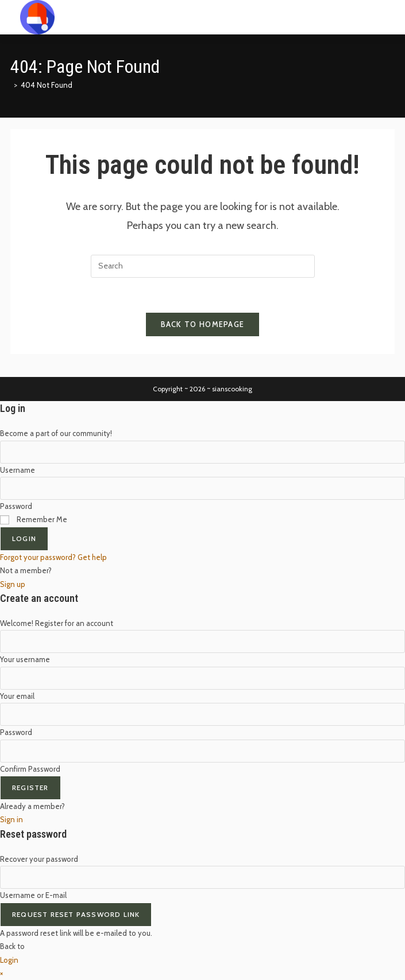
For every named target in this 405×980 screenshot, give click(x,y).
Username (18, 470)
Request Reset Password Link (76, 914)
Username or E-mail (33, 895)
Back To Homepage (203, 324)
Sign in (11, 819)
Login (24, 538)
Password (16, 506)
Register (30, 787)
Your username (25, 659)
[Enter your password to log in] (203, 488)
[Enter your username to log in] (203, 452)
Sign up (13, 584)
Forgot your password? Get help (53, 557)
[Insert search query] (203, 266)
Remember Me (34, 519)
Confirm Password (30, 769)
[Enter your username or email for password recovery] (203, 877)
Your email (17, 696)
